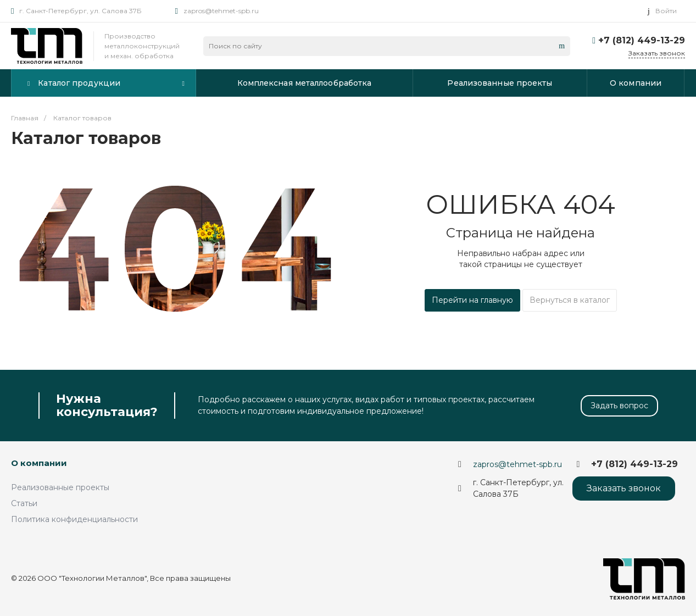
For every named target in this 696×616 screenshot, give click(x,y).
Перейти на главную (472, 300)
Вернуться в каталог (570, 300)
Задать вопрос (619, 406)
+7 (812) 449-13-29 (642, 40)
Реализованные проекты (60, 487)
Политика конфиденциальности (74, 519)
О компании (39, 463)
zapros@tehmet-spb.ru (221, 11)
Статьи (24, 503)
